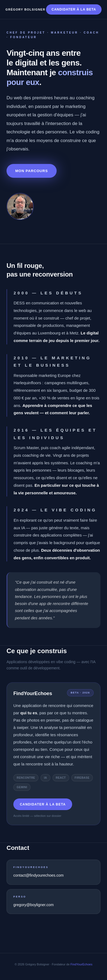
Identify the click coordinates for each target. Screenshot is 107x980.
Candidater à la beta (74, 9)
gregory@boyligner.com (33, 905)
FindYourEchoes (81, 964)
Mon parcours (32, 171)
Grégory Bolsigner (25, 9)
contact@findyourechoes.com (39, 875)
